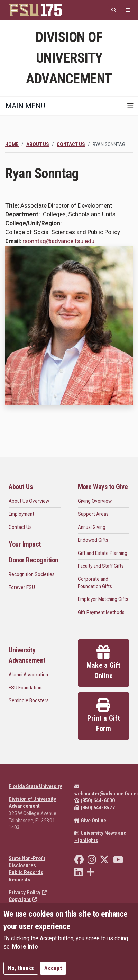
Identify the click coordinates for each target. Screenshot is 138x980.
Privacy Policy (28, 892)
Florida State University (35, 786)
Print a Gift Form (104, 715)
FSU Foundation (25, 688)
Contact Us (71, 144)
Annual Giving (92, 527)
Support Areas (93, 514)
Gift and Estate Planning (103, 553)
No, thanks (21, 968)
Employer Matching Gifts (103, 599)
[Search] (114, 10)
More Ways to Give (103, 487)
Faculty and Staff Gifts (101, 566)
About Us (38, 144)
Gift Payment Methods (101, 612)
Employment (21, 514)
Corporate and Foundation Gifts (95, 583)
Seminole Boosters (29, 700)
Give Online (90, 821)
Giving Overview (95, 501)
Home (12, 144)
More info (25, 947)
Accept (53, 968)
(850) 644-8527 (95, 808)
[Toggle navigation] (130, 106)
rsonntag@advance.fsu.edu (58, 241)
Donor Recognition (34, 560)
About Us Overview (29, 501)
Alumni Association (28, 675)
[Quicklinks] (128, 10)
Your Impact (25, 544)
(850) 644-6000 (95, 800)
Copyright (23, 899)
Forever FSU (22, 587)
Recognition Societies (32, 574)
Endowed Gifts (93, 540)
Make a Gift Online (104, 662)
